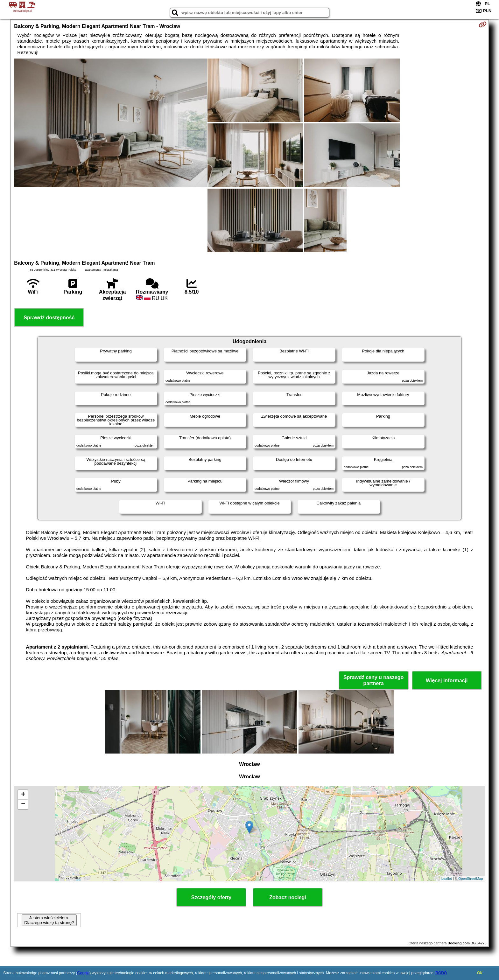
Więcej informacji (447, 681)
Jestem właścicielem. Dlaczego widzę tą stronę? (49, 920)
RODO (441, 973)
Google (83, 973)
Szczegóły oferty (211, 897)
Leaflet (447, 879)
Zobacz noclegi (288, 897)
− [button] (23, 804)
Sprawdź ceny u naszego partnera (373, 680)
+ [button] (23, 795)
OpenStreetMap (471, 879)
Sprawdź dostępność (49, 318)
